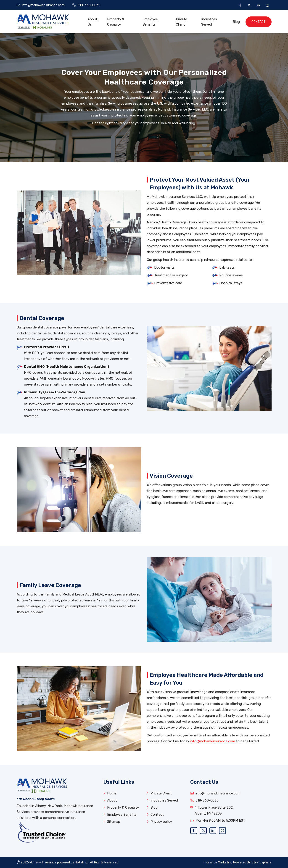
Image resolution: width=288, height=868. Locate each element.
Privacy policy (159, 822)
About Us (92, 22)
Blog (236, 22)
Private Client (181, 22)
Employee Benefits (150, 22)
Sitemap (112, 822)
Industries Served (209, 22)
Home (110, 793)
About (110, 800)
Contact (259, 22)
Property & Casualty (116, 22)
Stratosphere (262, 862)
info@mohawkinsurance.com (213, 741)
